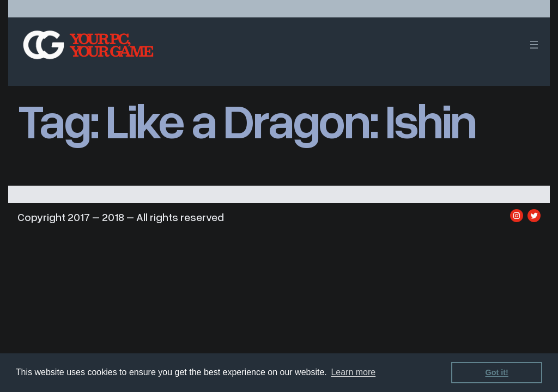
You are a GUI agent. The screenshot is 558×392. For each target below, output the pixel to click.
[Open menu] (534, 45)
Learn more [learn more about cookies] (353, 372)
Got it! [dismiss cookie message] (497, 372)
